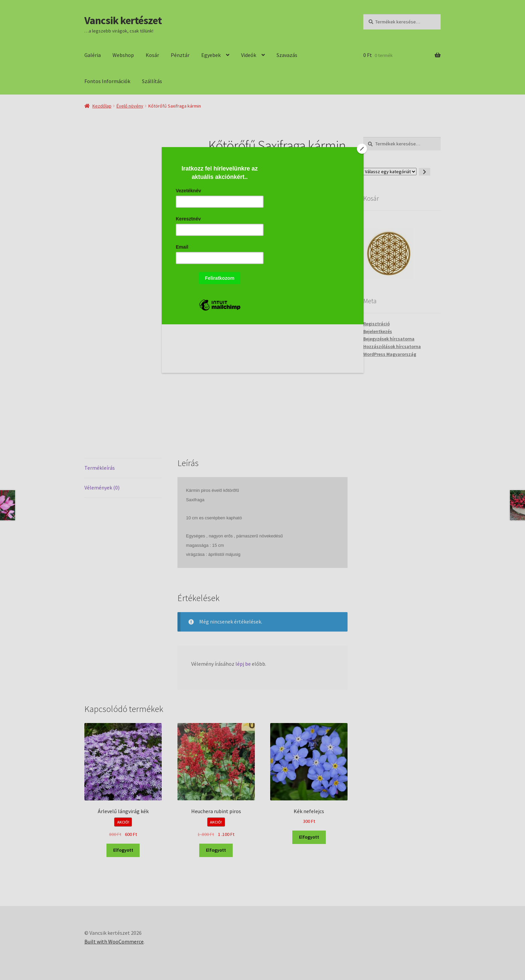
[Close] (362, 149)
